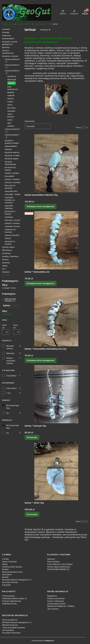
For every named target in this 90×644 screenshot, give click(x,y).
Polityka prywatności (56, 598)
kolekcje (8, 149)
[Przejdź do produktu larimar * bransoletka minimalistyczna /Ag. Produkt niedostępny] (56, 317)
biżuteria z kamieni (24, 24)
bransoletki (9, 176)
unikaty (8, 238)
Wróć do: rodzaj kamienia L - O (9, 300)
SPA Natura (7, 250)
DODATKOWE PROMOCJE (58, 569)
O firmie (5, 559)
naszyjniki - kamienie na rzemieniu (10, 200)
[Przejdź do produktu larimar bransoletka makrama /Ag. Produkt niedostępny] (56, 163)
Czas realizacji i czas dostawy (60, 564)
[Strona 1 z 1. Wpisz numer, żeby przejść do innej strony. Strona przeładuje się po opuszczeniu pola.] (83, 128)
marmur (11, 99)
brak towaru (12, 388)
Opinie (5, 564)
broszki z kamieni (12, 179)
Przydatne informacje (11, 633)
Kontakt (5, 569)
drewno (5, 259)
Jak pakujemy (8, 630)
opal (9, 123)
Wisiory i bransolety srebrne (11, 361)
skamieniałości (8, 38)
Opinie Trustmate (9, 562)
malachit (11, 95)
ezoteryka (6, 253)
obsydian (11, 111)
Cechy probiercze (10, 620)
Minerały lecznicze (10, 625)
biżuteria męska (11, 159)
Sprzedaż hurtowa (10, 582)
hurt (4, 269)
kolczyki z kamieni (13, 182)
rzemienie (9, 217)
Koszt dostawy (53, 562)
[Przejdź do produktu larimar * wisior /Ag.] (56, 471)
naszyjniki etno (11, 191)
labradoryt (12, 76)
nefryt (10, 105)
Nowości (6, 272)
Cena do (15, 326)
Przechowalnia (8, 596)
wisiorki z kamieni (12, 223)
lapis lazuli (12, 79)
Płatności (51, 559)
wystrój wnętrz (8, 247)
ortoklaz (11, 126)
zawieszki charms (12, 226)
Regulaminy (52, 596)
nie (7, 413)
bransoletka (11, 376)
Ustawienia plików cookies (13, 598)
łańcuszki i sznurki (12, 220)
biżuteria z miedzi (12, 155)
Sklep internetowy (42, 641)
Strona (78, 127)
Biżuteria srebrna (10, 347)
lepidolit (11, 92)
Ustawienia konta (9, 604)
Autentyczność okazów (12, 567)
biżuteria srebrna (12, 152)
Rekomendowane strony (12, 572)
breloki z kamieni (12, 173)
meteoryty (6, 35)
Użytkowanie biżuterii (56, 604)
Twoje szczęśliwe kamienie (13, 628)
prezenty (6, 263)
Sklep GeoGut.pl (8, 24)
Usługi (5, 266)
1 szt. (9, 393)
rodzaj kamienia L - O (42, 24)
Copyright (6, 585)
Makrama (10, 353)
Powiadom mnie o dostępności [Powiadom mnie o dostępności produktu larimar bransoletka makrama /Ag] (41, 206)
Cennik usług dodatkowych (59, 567)
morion (10, 102)
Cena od (4, 326)
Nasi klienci (7, 574)
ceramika (6, 29)
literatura (6, 47)
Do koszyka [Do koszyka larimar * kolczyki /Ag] (32, 437)
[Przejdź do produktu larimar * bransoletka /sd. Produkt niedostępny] (56, 240)
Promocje (6, 275)
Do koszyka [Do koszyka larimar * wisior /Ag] (32, 514)
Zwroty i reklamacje (55, 601)
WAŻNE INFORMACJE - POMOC (61, 606)
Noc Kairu (11, 108)
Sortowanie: (30, 121)
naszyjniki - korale (12, 194)
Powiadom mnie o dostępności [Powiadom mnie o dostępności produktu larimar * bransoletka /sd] (41, 283)
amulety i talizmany (10, 256)
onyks (10, 120)
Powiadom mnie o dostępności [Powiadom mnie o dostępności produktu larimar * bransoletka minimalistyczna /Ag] (41, 360)
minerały (6, 32)
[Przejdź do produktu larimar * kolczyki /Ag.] (56, 394)
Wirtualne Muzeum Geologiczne (16, 580)
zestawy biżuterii (12, 235)
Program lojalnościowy (12, 601)
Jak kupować (53, 609)
